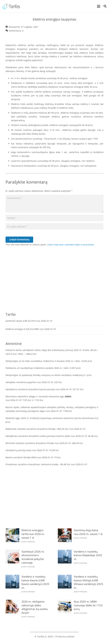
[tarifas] (11, 6)
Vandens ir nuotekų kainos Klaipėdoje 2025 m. (88, 555)
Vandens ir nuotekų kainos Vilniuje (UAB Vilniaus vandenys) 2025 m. (88, 582)
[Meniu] (99, 6)
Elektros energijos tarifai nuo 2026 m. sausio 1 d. (33, 534)
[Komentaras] (55, 204)
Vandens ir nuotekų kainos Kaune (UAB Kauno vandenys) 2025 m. (35, 582)
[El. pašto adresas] (55, 227)
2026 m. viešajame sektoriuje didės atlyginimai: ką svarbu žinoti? (35, 607)
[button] (105, 6)
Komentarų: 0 (16, 31)
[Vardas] (55, 218)
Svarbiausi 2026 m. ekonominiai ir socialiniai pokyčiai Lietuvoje (33, 557)
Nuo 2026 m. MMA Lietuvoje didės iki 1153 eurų (88, 605)
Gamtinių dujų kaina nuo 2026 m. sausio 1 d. (88, 532)
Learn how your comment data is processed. (71, 245)
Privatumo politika (65, 636)
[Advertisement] (55, 283)
